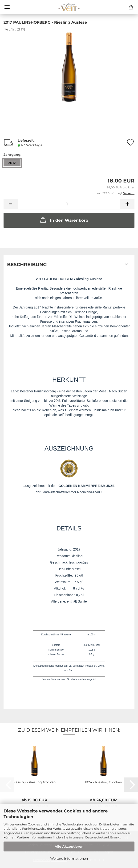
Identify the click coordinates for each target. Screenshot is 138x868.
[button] (11, 204)
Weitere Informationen (69, 859)
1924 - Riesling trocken (103, 782)
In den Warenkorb (64, 220)
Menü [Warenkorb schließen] (7, 7)
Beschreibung (27, 265)
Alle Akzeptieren (69, 846)
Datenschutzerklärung (103, 837)
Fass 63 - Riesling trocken (34, 782)
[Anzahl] (69, 204)
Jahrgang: (12, 155)
